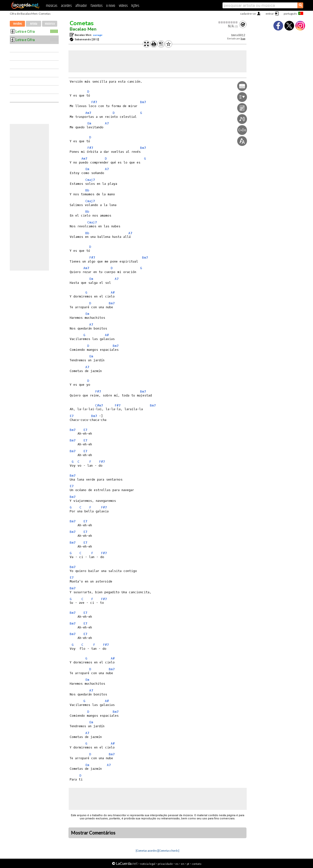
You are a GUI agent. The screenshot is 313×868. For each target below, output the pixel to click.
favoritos (96, 6)
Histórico (50, 24)
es (177, 864)
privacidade (165, 864)
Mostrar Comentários (93, 833)
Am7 (88, 113)
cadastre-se (248, 14)
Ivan (243, 38)
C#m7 (99, 405)
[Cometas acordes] (147, 851)
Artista (34, 24)
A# (113, 292)
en (183, 864)
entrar (270, 14)
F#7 (94, 102)
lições (135, 6)
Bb (87, 190)
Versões (17, 24)
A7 (107, 123)
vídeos (123, 6)
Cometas (82, 23)
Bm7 (143, 102)
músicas (52, 6)
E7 (72, 416)
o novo (111, 6)
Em (89, 123)
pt (188, 864)
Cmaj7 (90, 180)
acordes (66, 6)
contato (196, 864)
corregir (98, 35)
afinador (81, 6)
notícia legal (148, 864)
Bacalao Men (83, 29)
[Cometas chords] (169, 851)
